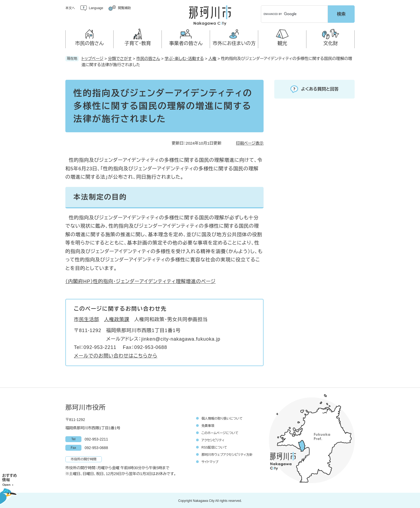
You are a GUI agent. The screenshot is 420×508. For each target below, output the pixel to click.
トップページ (92, 58)
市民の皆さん (148, 58)
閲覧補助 (124, 8)
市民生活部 (87, 319)
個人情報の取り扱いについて (222, 418)
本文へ (70, 8)
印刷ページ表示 (250, 142)
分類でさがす (120, 58)
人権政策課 (117, 319)
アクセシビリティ (213, 439)
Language (96, 8)
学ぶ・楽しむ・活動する (184, 58)
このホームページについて (220, 432)
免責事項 (208, 425)
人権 (212, 58)
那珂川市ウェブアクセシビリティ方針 (227, 454)
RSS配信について (214, 447)
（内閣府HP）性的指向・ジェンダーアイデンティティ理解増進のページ (140, 281)
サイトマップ (210, 461)
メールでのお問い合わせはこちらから (116, 355)
